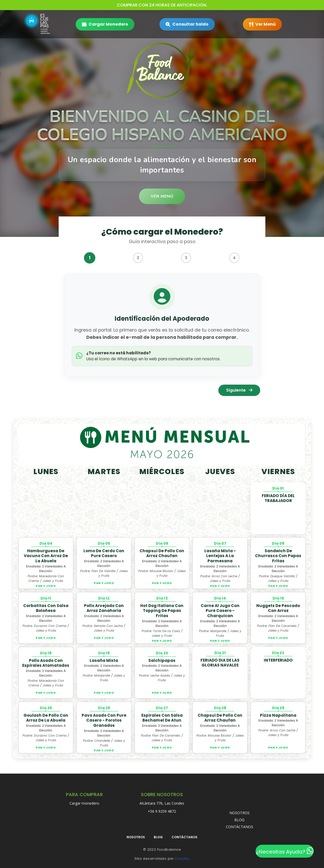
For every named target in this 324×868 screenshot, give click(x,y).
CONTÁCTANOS (240, 827)
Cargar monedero (84, 803)
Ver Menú (162, 196)
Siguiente (239, 390)
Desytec (182, 859)
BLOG (239, 820)
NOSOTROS (240, 813)
